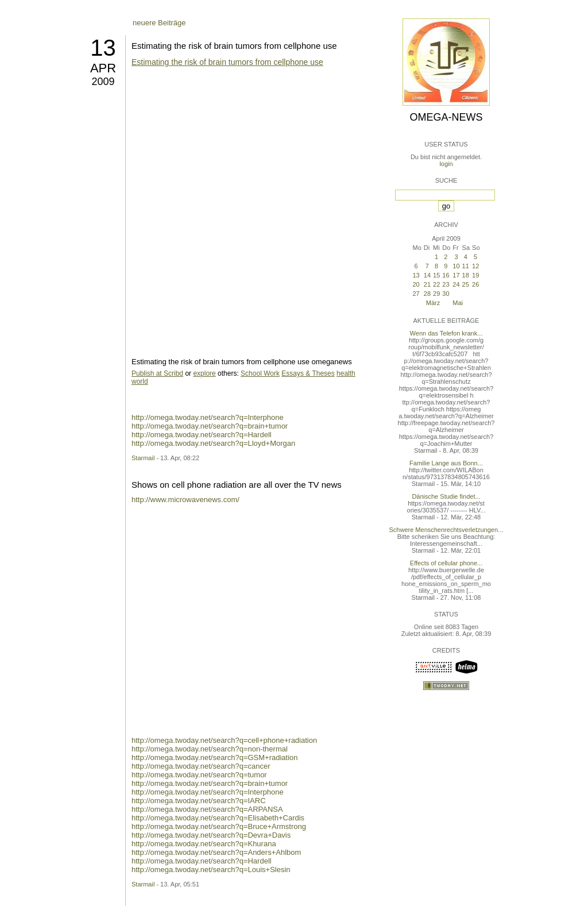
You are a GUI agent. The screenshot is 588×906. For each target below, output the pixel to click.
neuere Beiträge (159, 23)
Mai (458, 303)
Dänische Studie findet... (446, 496)
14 (427, 275)
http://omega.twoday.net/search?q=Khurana (204, 844)
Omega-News (446, 117)
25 (466, 284)
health (346, 373)
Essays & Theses (308, 373)
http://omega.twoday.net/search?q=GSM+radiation (215, 757)
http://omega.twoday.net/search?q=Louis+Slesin (211, 870)
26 (475, 284)
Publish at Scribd (157, 373)
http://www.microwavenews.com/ (185, 500)
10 (456, 266)
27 (416, 294)
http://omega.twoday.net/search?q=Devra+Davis (211, 835)
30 (446, 294)
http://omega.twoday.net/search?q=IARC (199, 801)
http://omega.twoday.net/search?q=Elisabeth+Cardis (218, 818)
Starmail (143, 458)
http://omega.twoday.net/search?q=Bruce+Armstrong (219, 826)
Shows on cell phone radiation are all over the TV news (237, 485)
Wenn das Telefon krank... (446, 333)
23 (446, 284)
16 (446, 275)
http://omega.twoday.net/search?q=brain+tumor (210, 426)
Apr (103, 68)
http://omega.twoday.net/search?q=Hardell (202, 435)
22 (436, 284)
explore (204, 373)
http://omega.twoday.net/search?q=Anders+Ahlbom (216, 852)
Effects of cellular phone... (446, 563)
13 (103, 48)
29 (436, 294)
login (446, 164)
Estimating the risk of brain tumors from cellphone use (234, 46)
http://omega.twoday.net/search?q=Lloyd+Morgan (213, 443)
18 (466, 275)
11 (466, 266)
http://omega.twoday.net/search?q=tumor (199, 775)
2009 (103, 82)
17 (456, 275)
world (140, 381)
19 (475, 275)
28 (427, 294)
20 (416, 284)
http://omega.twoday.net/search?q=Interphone (208, 417)
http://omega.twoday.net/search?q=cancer (201, 766)
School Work (260, 373)
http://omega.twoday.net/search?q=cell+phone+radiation (224, 740)
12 (475, 266)
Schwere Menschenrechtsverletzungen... (446, 530)
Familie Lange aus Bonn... (446, 463)
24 (456, 284)
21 (427, 284)
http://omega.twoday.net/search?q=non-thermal (210, 749)
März (433, 303)
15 (436, 275)
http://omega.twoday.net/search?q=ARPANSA (207, 809)
